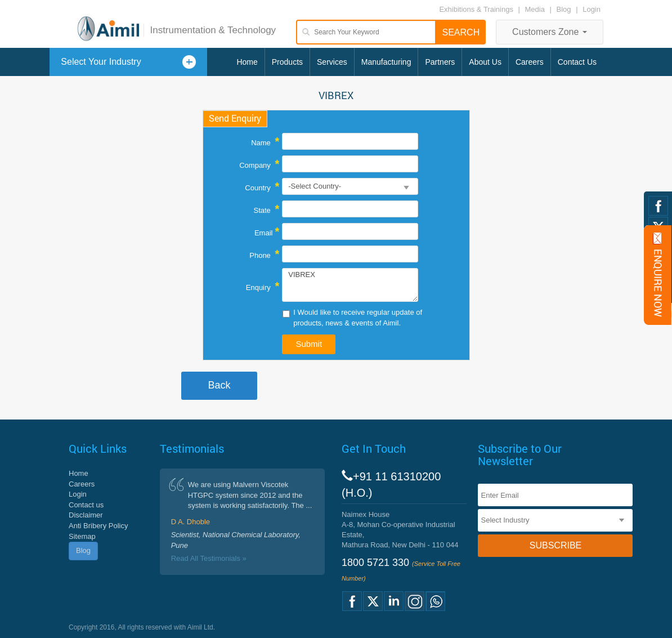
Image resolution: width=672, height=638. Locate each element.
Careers (530, 62)
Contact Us (577, 62)
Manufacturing (386, 62)
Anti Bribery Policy (98, 526)
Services (332, 62)
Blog (564, 9)
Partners (440, 62)
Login (592, 9)
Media (536, 9)
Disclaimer (86, 515)
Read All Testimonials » (209, 558)
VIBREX (350, 285)
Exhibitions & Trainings (476, 9)
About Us (485, 62)
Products (287, 62)
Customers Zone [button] (550, 32)
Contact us (86, 505)
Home (247, 62)
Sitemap (82, 536)
